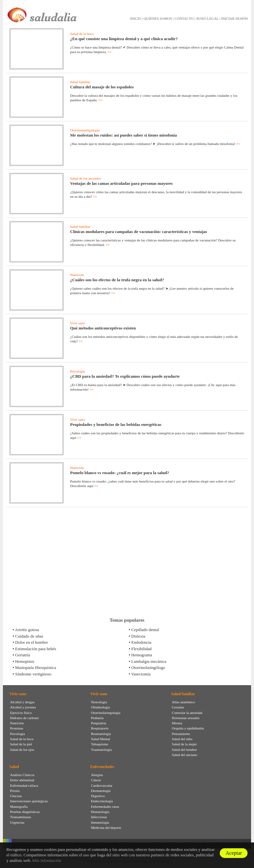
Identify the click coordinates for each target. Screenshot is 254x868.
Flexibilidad (141, 649)
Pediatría (97, 718)
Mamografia (19, 807)
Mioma (177, 723)
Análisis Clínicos (22, 775)
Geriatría (23, 655)
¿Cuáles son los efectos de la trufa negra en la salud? (117, 280)
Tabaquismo (100, 744)
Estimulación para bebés (36, 649)
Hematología (100, 812)
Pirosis (15, 791)
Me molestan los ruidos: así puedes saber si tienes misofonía (123, 135)
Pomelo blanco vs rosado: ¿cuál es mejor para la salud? (120, 473)
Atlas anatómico (184, 702)
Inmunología (100, 822)
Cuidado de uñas (29, 636)
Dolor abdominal (22, 780)
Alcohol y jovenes (23, 707)
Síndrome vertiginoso (33, 674)
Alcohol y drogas (22, 702)
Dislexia (138, 636)
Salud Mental (100, 739)
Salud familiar (80, 82)
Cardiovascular (102, 785)
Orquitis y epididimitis (188, 728)
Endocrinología (102, 801)
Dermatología (101, 791)
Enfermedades (102, 767)
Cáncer (96, 780)
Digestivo (98, 796)
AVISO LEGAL (207, 18)
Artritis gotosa (27, 630)
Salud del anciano (185, 755)
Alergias (97, 775)
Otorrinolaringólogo (148, 668)
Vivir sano (77, 323)
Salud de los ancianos (85, 178)
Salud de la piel (21, 744)
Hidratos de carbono (24, 718)
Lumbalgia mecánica (149, 661)
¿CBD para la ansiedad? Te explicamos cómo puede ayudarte (125, 376)
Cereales (178, 707)
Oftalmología (100, 707)
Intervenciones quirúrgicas (29, 801)
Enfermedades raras (105, 807)
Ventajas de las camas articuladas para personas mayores (121, 183)
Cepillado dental (145, 630)
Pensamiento (181, 734)
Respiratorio (100, 728)
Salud (14, 767)
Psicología (78, 371)
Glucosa (16, 796)
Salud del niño (182, 739)
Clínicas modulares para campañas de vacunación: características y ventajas (139, 232)
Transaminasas (21, 817)
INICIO (136, 18)
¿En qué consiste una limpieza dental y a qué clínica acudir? (124, 39)
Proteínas (17, 728)
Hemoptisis (25, 661)
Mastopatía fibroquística (36, 668)
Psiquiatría (98, 723)
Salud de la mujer (184, 744)
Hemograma (142, 655)
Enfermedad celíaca (24, 785)
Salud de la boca (82, 34)
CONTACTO (184, 18)
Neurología (99, 702)
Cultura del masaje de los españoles (102, 87)
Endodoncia (141, 642)
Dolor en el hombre (32, 642)
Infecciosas (99, 817)
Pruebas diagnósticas (25, 812)
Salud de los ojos (22, 750)
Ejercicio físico (21, 713)
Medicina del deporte (106, 828)
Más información (47, 860)
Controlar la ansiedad (187, 713)
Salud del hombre (185, 750)
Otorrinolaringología (85, 130)
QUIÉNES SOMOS (158, 18)
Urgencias (17, 822)
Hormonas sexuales (186, 718)
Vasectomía (141, 674)
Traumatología (101, 750)
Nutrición (77, 275)
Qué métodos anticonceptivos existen (103, 328)
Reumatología (101, 734)
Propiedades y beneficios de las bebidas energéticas (116, 424)
